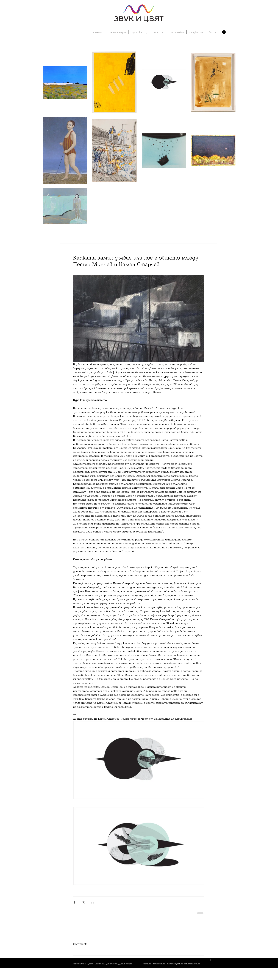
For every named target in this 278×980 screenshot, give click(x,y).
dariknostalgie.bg (192, 964)
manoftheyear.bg (175, 964)
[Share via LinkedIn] (92, 902)
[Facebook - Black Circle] (224, 32)
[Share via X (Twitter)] (83, 902)
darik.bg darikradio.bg (155, 964)
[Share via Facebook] (75, 902)
